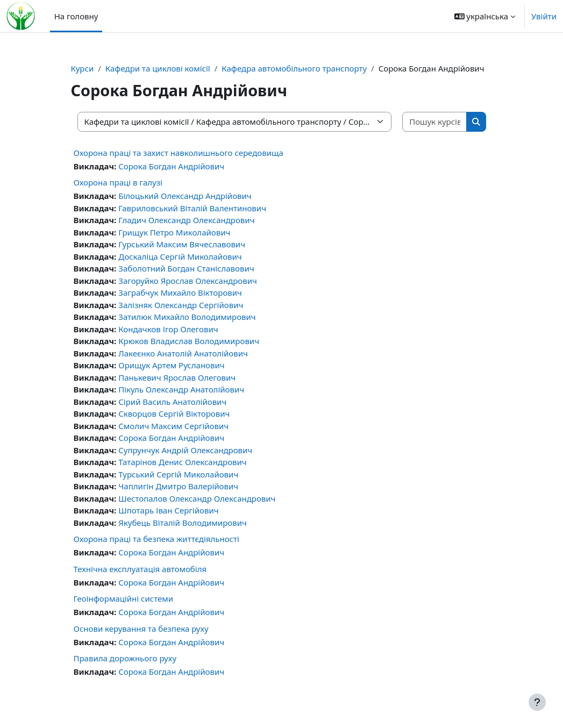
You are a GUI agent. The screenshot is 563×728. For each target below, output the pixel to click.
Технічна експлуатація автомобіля (140, 569)
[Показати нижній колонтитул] (537, 702)
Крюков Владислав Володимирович (189, 341)
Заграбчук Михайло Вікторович (180, 292)
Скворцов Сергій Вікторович (174, 413)
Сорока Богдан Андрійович (171, 166)
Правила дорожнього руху (125, 658)
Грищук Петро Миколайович (174, 232)
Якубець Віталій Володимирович (183, 523)
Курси (83, 68)
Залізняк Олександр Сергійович (181, 305)
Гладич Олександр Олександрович (186, 220)
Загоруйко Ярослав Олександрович (188, 281)
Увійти (544, 16)
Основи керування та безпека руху (141, 629)
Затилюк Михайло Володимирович (187, 317)
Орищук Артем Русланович (171, 365)
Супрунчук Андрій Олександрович (185, 450)
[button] (485, 16)
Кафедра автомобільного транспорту (294, 68)
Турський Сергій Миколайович (178, 474)
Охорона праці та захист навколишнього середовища (179, 153)
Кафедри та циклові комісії (158, 68)
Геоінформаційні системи (124, 598)
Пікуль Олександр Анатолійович (181, 389)
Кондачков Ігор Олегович (168, 329)
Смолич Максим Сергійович (173, 426)
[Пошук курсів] (435, 122)
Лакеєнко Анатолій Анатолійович (183, 353)
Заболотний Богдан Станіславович (186, 268)
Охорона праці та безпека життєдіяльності (156, 539)
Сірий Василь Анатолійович (172, 402)
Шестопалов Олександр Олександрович (197, 498)
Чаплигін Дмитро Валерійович (178, 486)
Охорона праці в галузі (118, 182)
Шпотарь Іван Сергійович (168, 510)
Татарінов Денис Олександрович (182, 462)
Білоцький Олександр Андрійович (185, 196)
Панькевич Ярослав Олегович (177, 377)
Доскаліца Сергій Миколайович (180, 256)
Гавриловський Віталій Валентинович (192, 208)
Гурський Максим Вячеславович (182, 244)
